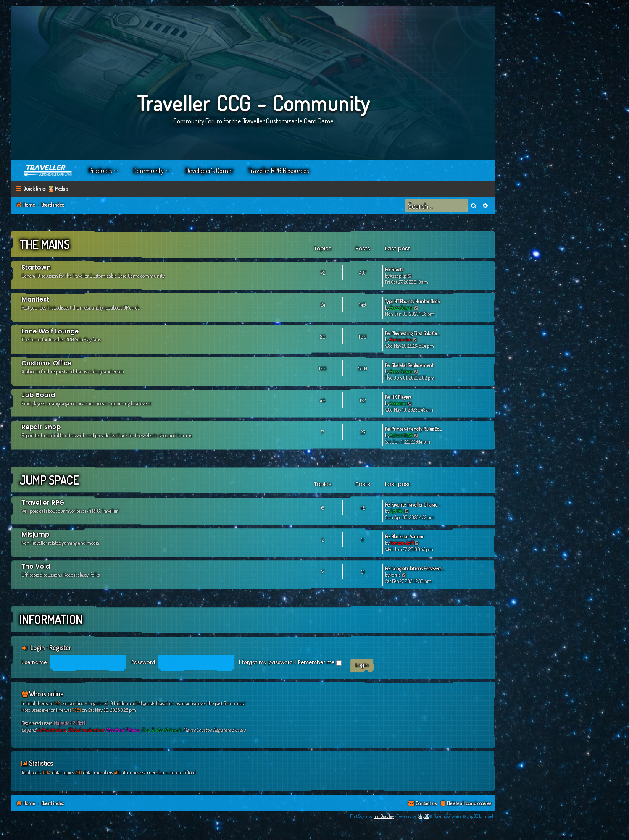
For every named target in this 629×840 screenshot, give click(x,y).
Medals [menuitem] (62, 189)
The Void (36, 567)
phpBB (424, 816)
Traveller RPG (43, 503)
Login (37, 648)
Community (149, 171)
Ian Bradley (384, 816)
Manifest (35, 300)
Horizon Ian (401, 340)
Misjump (35, 535)
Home (48, 171)
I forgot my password (266, 662)
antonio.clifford (181, 773)
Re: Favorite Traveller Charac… (412, 505)
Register (60, 648)
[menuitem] (465, 804)
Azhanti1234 (401, 435)
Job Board (38, 395)
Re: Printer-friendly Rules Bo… (413, 429)
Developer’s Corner (209, 171)
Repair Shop (41, 427)
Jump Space (49, 480)
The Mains (44, 244)
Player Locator (197, 730)
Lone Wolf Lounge (50, 332)
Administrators (51, 730)
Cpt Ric (396, 511)
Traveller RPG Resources (279, 171)
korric (395, 575)
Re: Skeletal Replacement (409, 365)
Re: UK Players (398, 397)
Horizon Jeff (401, 543)
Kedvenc (398, 403)
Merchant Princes (123, 730)
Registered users (229, 730)
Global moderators (86, 730)
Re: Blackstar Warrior (404, 537)
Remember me (320, 662)
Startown (36, 268)
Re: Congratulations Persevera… (415, 568)
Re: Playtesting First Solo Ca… (412, 333)
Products (100, 171)
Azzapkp (398, 276)
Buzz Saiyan (401, 308)
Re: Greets (394, 269)
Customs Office (46, 364)
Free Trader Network (161, 730)
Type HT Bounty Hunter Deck (412, 301)
